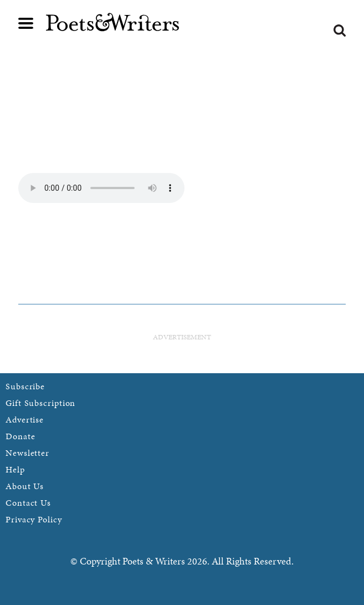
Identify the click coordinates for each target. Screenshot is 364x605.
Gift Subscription (40, 403)
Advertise (25, 420)
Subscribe (25, 386)
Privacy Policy (34, 519)
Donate (20, 436)
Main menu (26, 23)
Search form (340, 30)
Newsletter (27, 453)
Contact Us (28, 503)
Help (15, 469)
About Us (25, 486)
